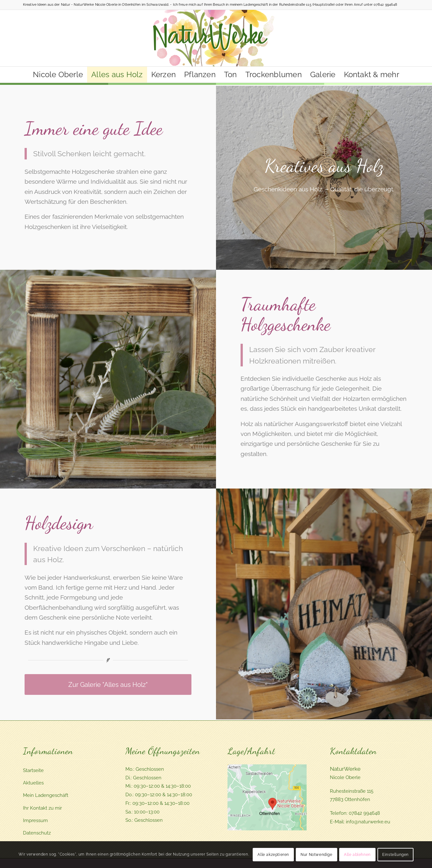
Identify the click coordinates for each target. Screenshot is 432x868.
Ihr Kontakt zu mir (42, 808)
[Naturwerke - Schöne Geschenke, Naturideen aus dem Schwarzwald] (216, 38)
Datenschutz (37, 833)
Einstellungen (395, 855)
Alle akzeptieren (273, 855)
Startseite (33, 770)
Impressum (35, 820)
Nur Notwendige (316, 855)
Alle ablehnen (357, 855)
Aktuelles (33, 783)
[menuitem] (58, 75)
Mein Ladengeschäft (46, 795)
